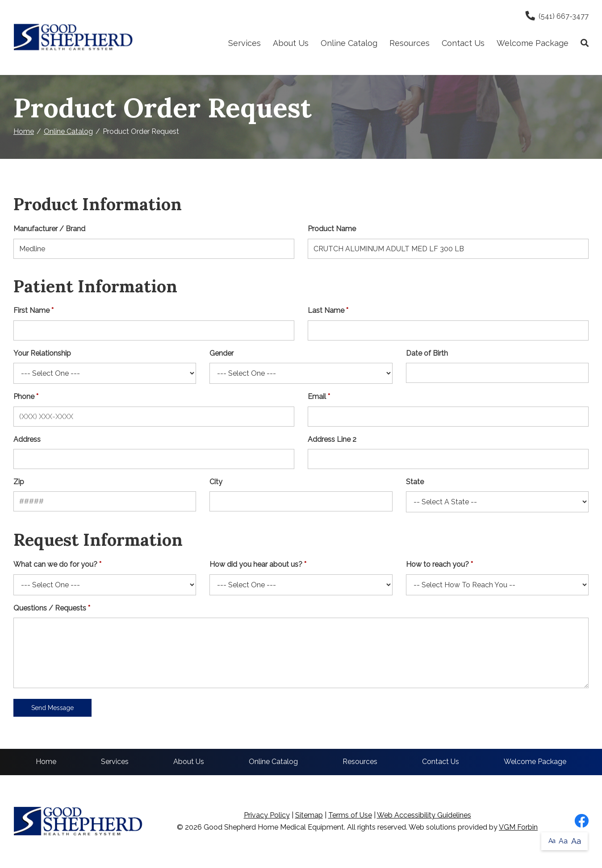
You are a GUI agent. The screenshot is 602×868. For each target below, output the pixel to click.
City (216, 482)
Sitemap (309, 815)
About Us (291, 43)
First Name (31, 310)
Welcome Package (533, 43)
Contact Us (463, 43)
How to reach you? (437, 564)
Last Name (326, 310)
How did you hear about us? (256, 564)
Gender (222, 353)
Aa (552, 841)
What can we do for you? (55, 564)
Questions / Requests (50, 608)
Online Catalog (349, 43)
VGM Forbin (518, 827)
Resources (410, 43)
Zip (19, 482)
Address (27, 439)
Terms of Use (350, 815)
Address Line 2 (332, 439)
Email (317, 397)
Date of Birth (427, 353)
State (415, 482)
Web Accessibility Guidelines (424, 815)
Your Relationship (42, 353)
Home (24, 131)
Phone (24, 397)
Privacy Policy (267, 815)
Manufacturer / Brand (49, 229)
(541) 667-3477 (557, 16)
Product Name (332, 229)
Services (245, 43)
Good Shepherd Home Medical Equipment (274, 827)
